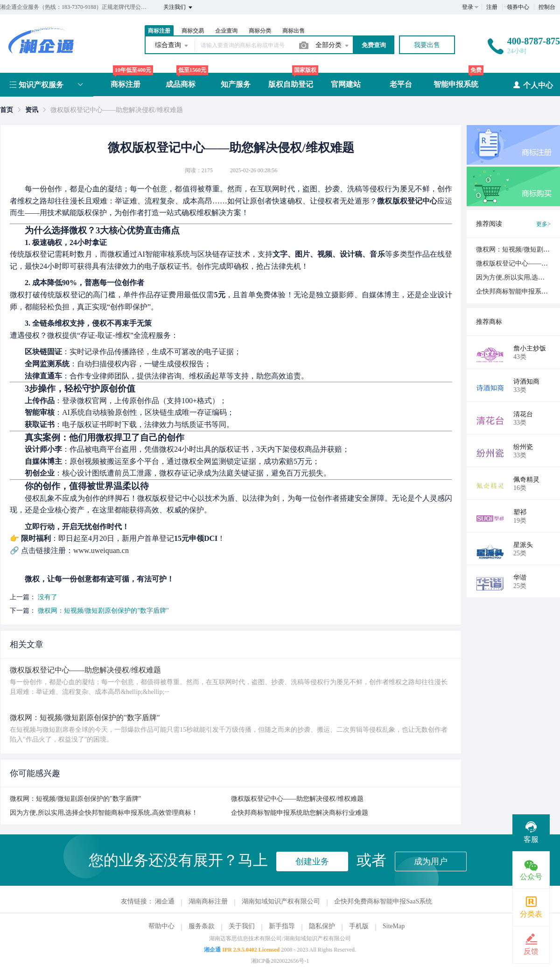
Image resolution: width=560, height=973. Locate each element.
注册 (492, 7)
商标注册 (159, 31)
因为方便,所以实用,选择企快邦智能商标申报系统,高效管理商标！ (104, 813)
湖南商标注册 (208, 901)
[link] (7, 110)
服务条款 (202, 926)
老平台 (401, 84)
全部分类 (333, 46)
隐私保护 (322, 926)
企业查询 (226, 31)
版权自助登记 (291, 84)
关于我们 (242, 926)
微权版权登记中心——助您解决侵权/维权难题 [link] (117, 110)
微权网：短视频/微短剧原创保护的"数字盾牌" (103, 611)
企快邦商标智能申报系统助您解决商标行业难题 (300, 813)
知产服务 (236, 84)
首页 (7, 110)
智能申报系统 (456, 84)
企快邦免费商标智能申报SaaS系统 (383, 901)
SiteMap (394, 926)
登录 (468, 7)
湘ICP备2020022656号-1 (280, 961)
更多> (543, 224)
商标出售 (294, 31)
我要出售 (427, 45)
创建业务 (312, 861)
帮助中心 (161, 926)
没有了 (48, 597)
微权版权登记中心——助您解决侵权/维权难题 (297, 799)
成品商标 (181, 84)
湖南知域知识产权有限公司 (281, 901)
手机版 (359, 926)
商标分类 (260, 31)
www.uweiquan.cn (101, 550)
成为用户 (431, 861)
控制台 (547, 7)
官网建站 (346, 84)
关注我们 (178, 7)
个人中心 (533, 85)
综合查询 (172, 46)
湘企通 (165, 901)
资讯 (32, 110)
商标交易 (193, 31)
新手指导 (282, 926)
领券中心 (518, 7)
